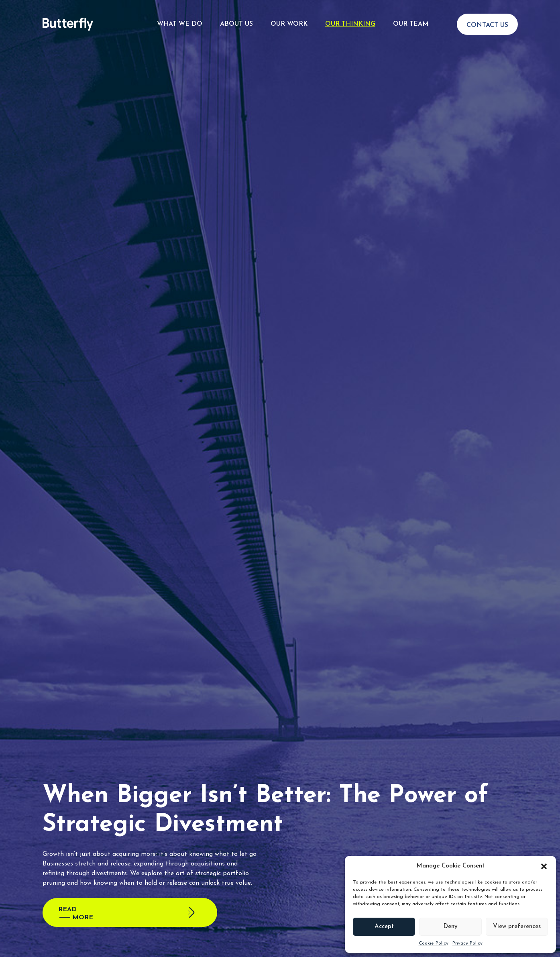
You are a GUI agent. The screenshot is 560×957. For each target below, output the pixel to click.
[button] (544, 866)
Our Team (411, 21)
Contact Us (487, 22)
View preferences (517, 927)
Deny (450, 927)
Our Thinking (350, 21)
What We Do (180, 21)
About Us (236, 21)
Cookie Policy (434, 943)
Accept (384, 927)
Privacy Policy (467, 943)
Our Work (289, 21)
